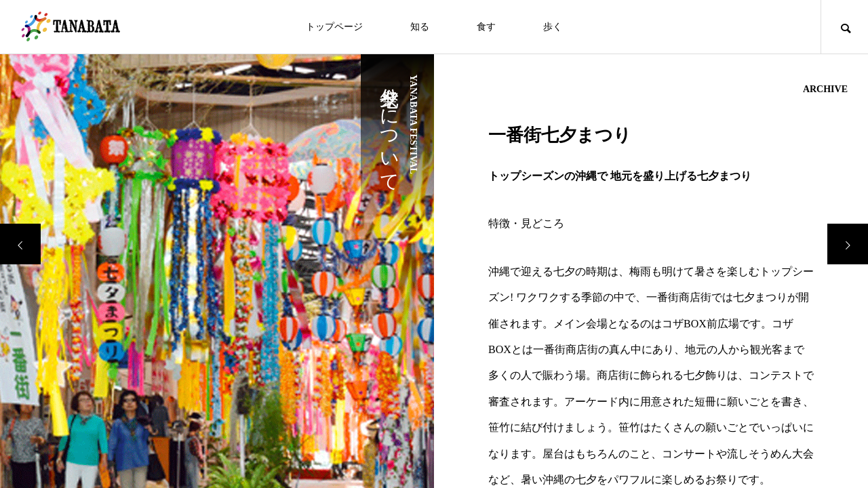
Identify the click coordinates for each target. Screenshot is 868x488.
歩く (553, 27)
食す (486, 27)
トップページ (334, 27)
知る (420, 27)
